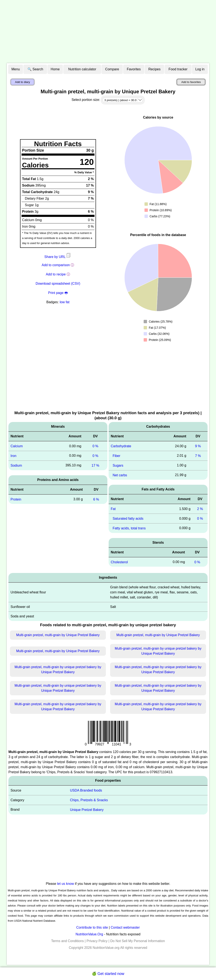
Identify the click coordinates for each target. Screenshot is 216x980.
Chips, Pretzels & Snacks (89, 800)
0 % (95, 446)
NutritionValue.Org (89, 934)
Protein (16, 499)
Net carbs (120, 475)
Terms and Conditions (67, 941)
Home (55, 69)
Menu (16, 69)
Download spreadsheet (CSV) (58, 284)
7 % (198, 456)
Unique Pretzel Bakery (87, 810)
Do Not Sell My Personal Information (138, 941)
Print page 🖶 (58, 293)
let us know (66, 884)
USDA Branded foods (86, 790)
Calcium (17, 446)
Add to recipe (56, 274)
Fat (113, 509)
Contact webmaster (125, 927)
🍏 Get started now (108, 974)
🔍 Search (35, 69)
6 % (96, 499)
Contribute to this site (92, 927)
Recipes (154, 69)
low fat (65, 302)
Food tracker (178, 69)
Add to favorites (191, 82)
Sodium (16, 465)
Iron (13, 456)
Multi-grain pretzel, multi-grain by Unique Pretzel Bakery (58, 635)
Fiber (116, 456)
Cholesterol (119, 562)
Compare (112, 69)
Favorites (134, 69)
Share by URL (58, 257)
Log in (200, 69)
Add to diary (22, 82)
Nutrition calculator (82, 69)
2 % (200, 509)
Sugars (118, 465)
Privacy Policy (97, 941)
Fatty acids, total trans (129, 528)
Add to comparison (56, 265)
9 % (198, 446)
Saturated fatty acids (128, 519)
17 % (95, 465)
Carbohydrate (121, 446)
